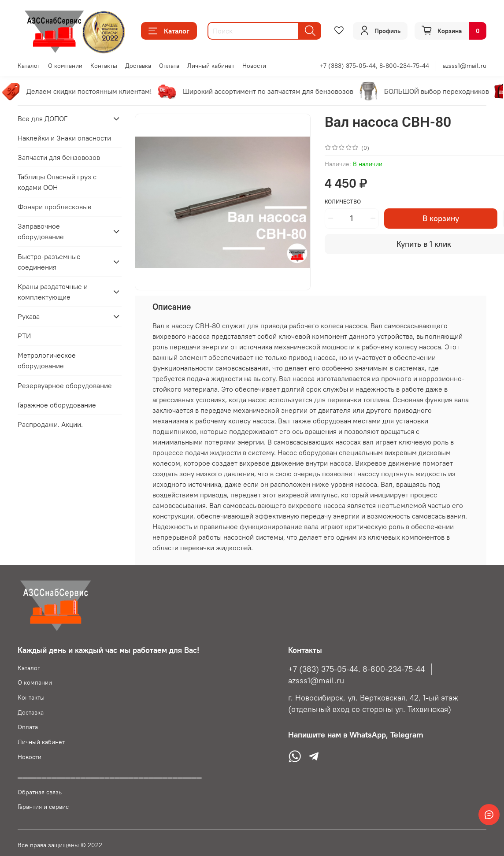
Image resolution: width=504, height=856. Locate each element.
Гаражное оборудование (57, 405)
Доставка (138, 66)
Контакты (104, 66)
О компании (65, 66)
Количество (343, 202)
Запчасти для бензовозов (59, 157)
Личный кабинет (211, 66)
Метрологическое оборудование (47, 360)
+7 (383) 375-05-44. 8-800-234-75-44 (356, 669)
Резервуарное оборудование (65, 385)
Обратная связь (40, 792)
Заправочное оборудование (41, 231)
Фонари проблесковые (55, 207)
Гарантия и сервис (43, 807)
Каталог (169, 31)
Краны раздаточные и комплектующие (53, 292)
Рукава (29, 316)
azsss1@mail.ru (465, 66)
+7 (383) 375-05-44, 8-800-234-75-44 (374, 66)
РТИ (24, 336)
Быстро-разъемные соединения (49, 262)
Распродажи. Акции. (50, 424)
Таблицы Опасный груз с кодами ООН (57, 182)
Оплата (169, 66)
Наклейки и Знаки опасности (64, 138)
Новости (254, 66)
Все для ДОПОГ (43, 119)
